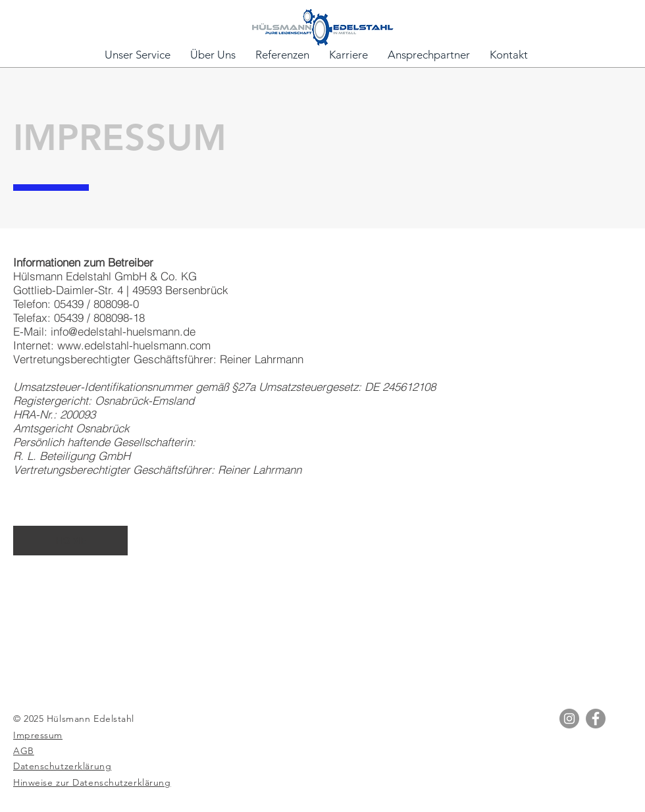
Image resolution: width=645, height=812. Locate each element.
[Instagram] (569, 719)
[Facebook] (596, 719)
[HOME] (70, 541)
